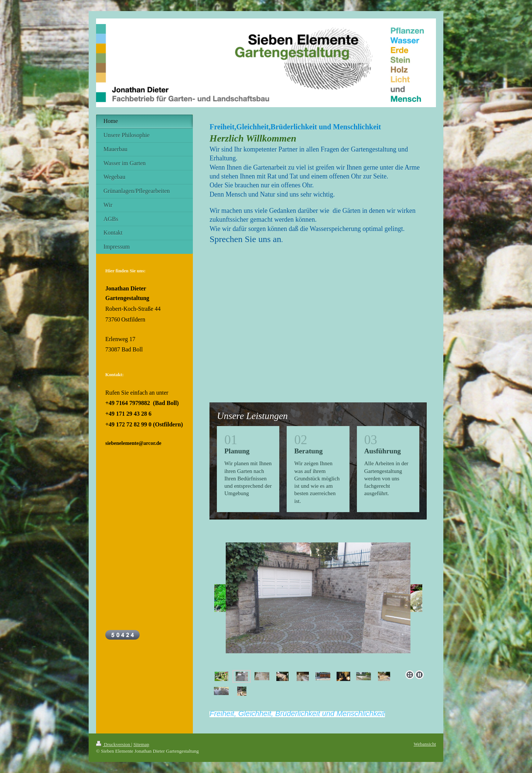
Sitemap (141, 744)
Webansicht (425, 744)
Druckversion (114, 744)
